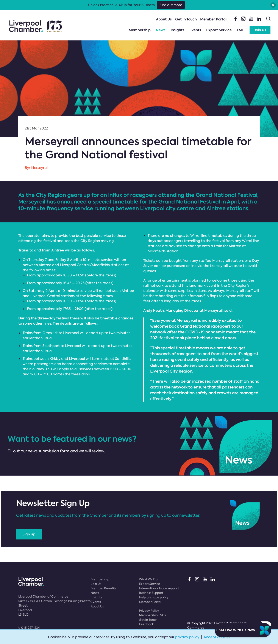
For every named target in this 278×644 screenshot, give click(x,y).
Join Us (260, 30)
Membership (140, 30)
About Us (164, 19)
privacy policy (187, 637)
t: (29, 628)
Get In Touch (186, 19)
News (161, 30)
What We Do (148, 579)
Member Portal (213, 19)
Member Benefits (104, 588)
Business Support (151, 593)
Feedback (146, 624)
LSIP (241, 30)
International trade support (159, 588)
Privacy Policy (149, 611)
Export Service (219, 30)
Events (195, 30)
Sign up (29, 534)
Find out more (171, 5)
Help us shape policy (154, 597)
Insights (177, 30)
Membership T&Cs (152, 615)
